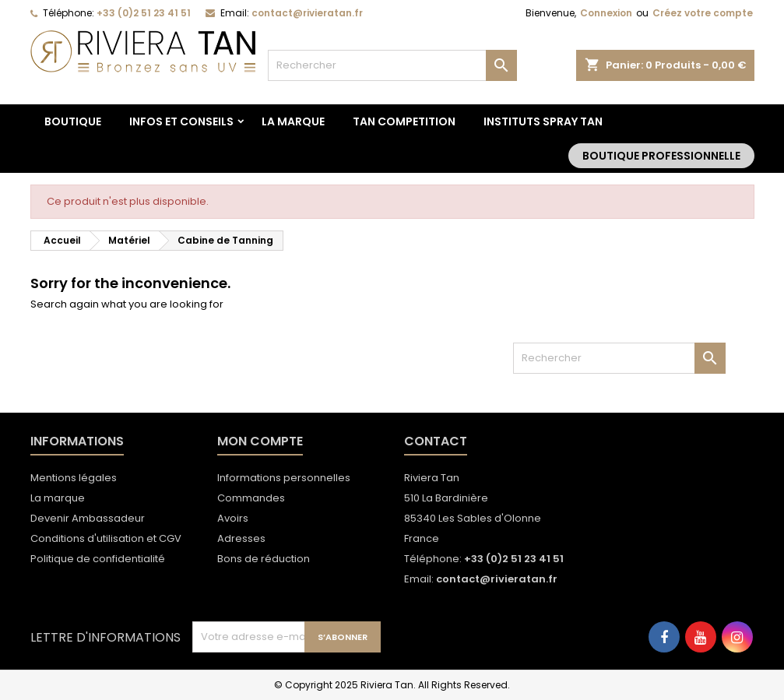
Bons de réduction (264, 559)
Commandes (251, 498)
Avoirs (233, 518)
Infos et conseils (181, 121)
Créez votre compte (703, 13)
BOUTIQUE (73, 121)
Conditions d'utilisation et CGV (106, 538)
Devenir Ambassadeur (88, 518)
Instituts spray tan (543, 121)
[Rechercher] (392, 65)
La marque (293, 121)
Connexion (606, 13)
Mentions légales (74, 478)
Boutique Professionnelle (661, 156)
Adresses (241, 538)
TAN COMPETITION (404, 121)
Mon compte (260, 441)
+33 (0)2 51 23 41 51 (144, 13)
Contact (436, 441)
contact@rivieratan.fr (307, 13)
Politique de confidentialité (98, 559)
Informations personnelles (284, 478)
